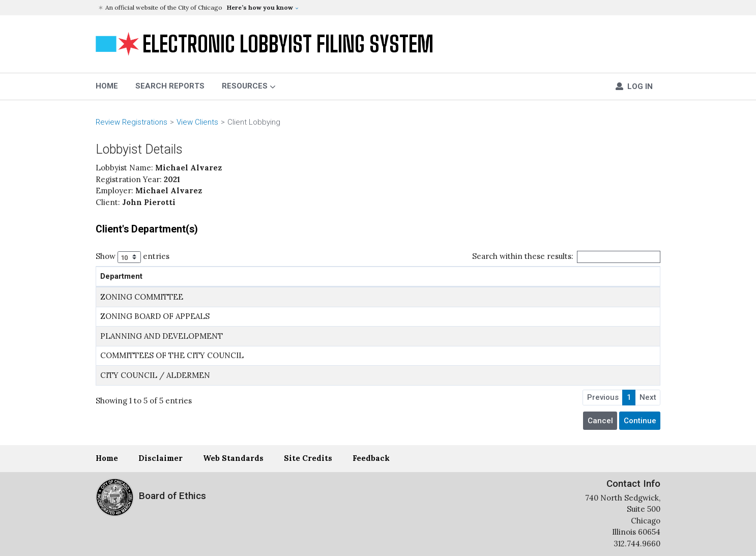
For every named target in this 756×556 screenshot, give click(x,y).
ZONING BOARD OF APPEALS (155, 316)
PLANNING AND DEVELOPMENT (162, 336)
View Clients (197, 122)
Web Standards (233, 458)
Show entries (133, 257)
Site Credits (308, 458)
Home (107, 458)
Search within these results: (566, 257)
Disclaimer (161, 458)
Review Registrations (132, 122)
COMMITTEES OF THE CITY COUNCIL (172, 355)
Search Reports (170, 86)
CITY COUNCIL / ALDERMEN (155, 375)
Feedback (371, 458)
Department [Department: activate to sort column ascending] (121, 276)
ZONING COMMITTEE (142, 297)
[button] (379, 8)
